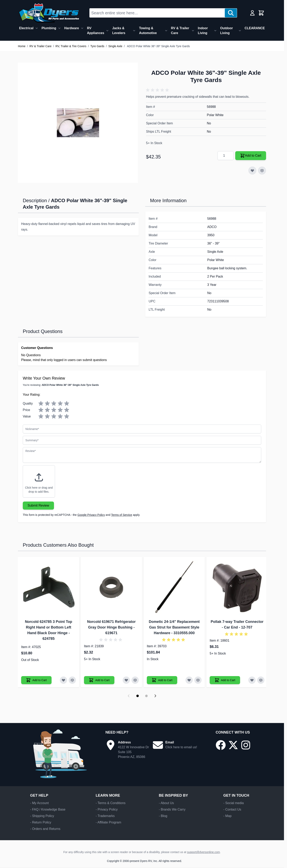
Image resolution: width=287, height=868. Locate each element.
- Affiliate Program (108, 822)
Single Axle (115, 46)
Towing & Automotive (148, 31)
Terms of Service (122, 515)
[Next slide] (155, 696)
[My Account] (252, 13)
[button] (158, 90)
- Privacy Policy (107, 809)
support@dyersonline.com (204, 852)
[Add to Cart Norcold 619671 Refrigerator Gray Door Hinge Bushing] (99, 680)
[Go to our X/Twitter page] (233, 745)
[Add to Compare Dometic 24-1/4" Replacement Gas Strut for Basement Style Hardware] (198, 680)
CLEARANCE (255, 28)
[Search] (231, 13)
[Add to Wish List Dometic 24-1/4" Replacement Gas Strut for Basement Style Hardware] (189, 680)
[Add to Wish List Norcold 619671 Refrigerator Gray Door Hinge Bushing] (126, 680)
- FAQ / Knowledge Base (48, 809)
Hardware (72, 28)
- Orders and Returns (45, 829)
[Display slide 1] (138, 696)
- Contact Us (232, 809)
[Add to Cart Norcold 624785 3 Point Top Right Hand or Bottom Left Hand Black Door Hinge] (36, 680)
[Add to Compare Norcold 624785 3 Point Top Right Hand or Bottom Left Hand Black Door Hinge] (72, 680)
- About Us (166, 803)
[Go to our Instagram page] (246, 745)
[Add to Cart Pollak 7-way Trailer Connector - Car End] (225, 680)
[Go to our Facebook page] (221, 745)
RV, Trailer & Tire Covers (71, 46)
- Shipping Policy (42, 816)
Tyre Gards (97, 46)
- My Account (39, 803)
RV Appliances (96, 31)
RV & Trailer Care (180, 31)
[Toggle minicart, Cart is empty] (261, 13)
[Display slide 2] (146, 696)
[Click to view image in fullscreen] (78, 123)
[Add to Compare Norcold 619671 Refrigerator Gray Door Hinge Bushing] (135, 680)
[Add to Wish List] (252, 171)
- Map (227, 816)
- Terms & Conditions (111, 803)
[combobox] (157, 13)
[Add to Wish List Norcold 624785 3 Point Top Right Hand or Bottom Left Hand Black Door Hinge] (63, 680)
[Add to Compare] (262, 171)
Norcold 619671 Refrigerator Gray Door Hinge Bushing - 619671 (111, 627)
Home (22, 46)
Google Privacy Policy (91, 515)
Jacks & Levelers (119, 31)
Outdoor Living (226, 31)
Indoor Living (203, 31)
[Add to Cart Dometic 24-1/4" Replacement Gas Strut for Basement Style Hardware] (162, 680)
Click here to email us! (181, 747)
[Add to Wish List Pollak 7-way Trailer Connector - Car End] (252, 680)
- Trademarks (105, 816)
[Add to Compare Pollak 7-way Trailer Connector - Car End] (261, 680)
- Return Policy (41, 822)
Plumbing (49, 28)
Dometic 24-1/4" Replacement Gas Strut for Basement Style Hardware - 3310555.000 (174, 627)
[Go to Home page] (49, 13)
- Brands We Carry (172, 809)
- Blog (163, 816)
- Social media (234, 803)
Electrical (26, 28)
